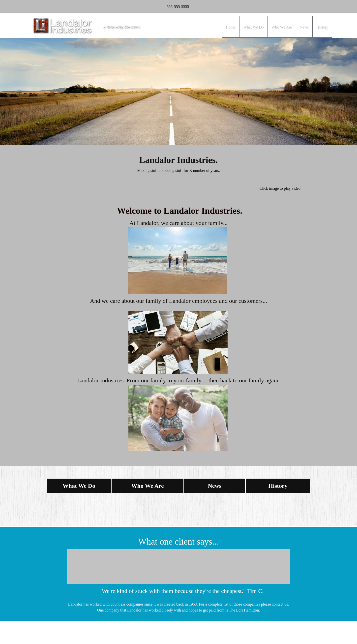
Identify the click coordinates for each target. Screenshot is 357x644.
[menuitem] (231, 27)
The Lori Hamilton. (244, 610)
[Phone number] (177, 7)
